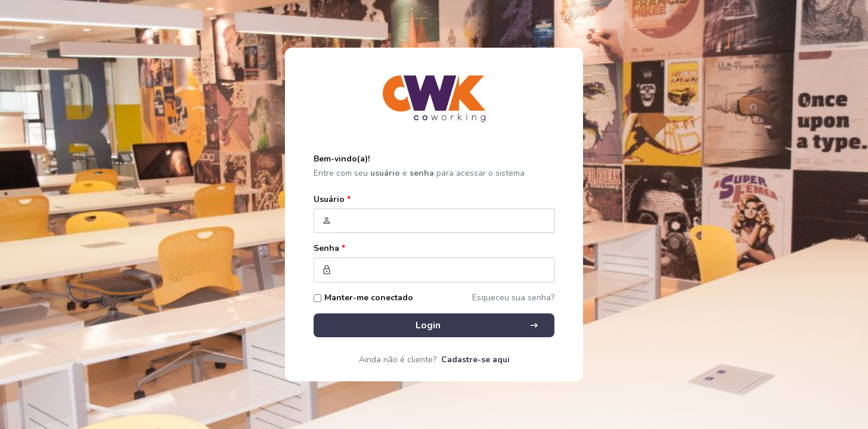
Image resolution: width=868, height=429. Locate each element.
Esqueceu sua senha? (513, 298)
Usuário (332, 199)
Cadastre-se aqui (475, 360)
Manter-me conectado (369, 298)
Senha (329, 248)
